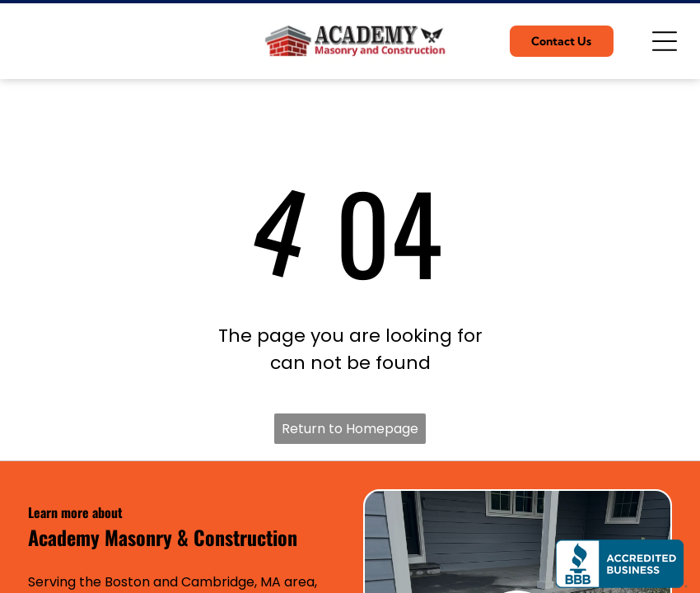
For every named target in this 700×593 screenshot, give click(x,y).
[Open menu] (665, 41)
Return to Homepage (350, 429)
